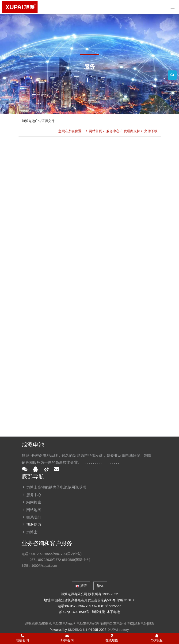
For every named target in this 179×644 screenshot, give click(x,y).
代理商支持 (132, 131)
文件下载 (151, 131)
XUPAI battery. (119, 630)
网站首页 (95, 131)
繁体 (100, 586)
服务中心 (113, 131)
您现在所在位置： (72, 131)
